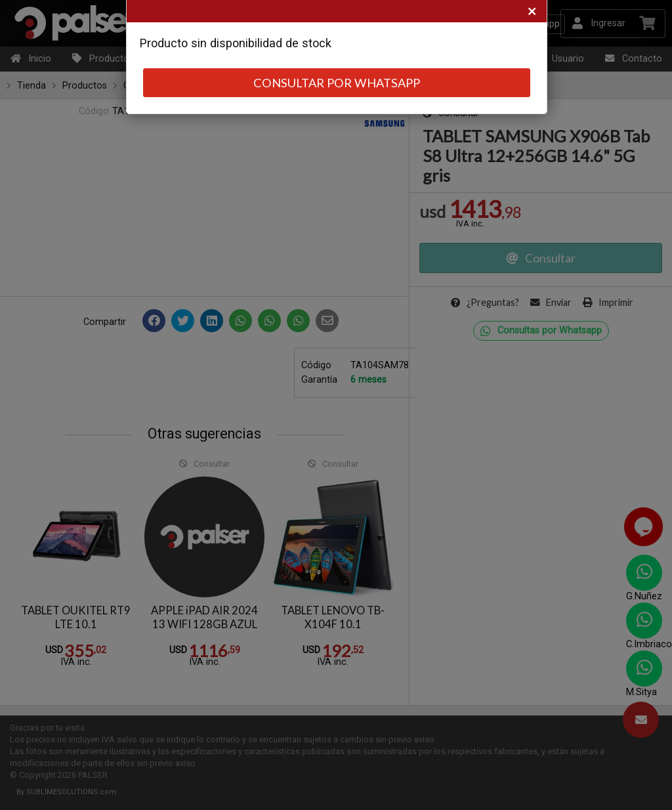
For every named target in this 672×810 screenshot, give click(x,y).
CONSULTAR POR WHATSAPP (337, 83)
